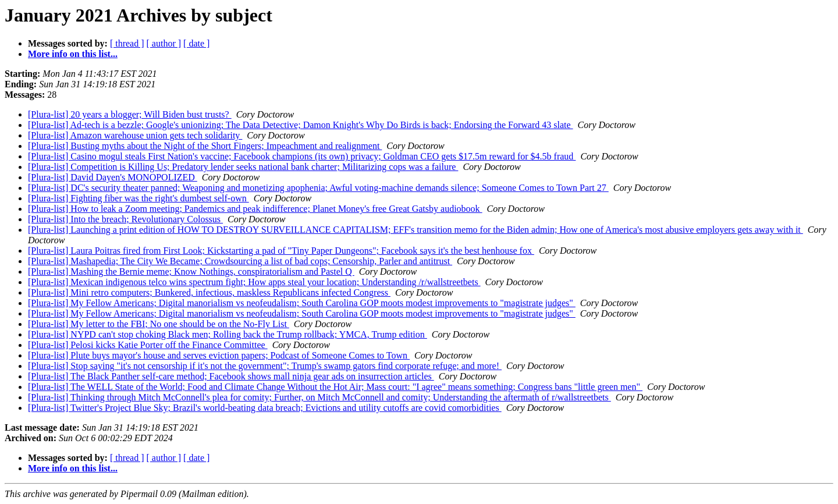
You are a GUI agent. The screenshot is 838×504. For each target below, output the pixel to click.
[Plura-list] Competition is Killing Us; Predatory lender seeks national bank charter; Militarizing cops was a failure (243, 167)
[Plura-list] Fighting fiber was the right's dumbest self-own (139, 198)
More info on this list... (73, 54)
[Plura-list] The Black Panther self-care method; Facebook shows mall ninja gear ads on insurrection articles (231, 376)
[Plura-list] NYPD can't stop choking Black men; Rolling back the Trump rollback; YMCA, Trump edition (228, 334)
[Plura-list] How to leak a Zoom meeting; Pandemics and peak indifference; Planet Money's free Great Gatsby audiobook (255, 209)
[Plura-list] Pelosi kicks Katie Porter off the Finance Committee (148, 345)
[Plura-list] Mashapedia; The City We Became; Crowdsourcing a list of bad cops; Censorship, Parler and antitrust (240, 261)
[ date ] (196, 43)
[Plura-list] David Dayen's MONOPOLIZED (113, 177)
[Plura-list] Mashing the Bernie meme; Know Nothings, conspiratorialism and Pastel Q (191, 271)
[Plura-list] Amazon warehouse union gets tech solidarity (135, 135)
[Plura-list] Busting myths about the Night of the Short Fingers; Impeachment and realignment (205, 146)
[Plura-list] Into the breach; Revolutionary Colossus (125, 219)
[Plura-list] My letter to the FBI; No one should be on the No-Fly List (159, 324)
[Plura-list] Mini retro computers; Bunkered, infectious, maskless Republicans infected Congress (209, 292)
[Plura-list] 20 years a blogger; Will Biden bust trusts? (130, 114)
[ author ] (164, 43)
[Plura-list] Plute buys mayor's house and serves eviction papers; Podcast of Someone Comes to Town (219, 355)
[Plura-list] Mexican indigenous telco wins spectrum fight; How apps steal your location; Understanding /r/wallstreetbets (254, 282)
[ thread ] (127, 43)
